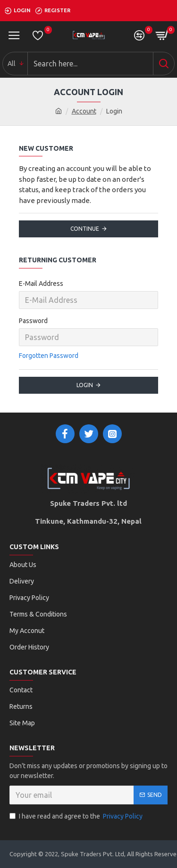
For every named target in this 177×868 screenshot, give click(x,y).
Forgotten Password (49, 356)
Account (84, 111)
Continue (85, 229)
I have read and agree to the (77, 816)
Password (33, 321)
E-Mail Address (41, 284)
